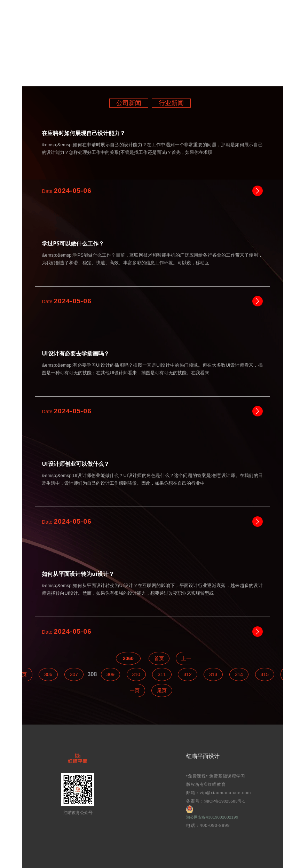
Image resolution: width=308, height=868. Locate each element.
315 (265, 674)
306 (48, 674)
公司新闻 (129, 103)
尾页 (162, 690)
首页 (159, 658)
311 (162, 674)
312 (187, 674)
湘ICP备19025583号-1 (227, 801)
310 (136, 674)
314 (239, 674)
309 (110, 674)
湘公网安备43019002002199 (215, 812)
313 (213, 674)
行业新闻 (171, 103)
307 (74, 674)
